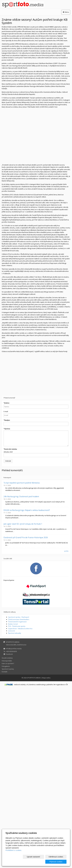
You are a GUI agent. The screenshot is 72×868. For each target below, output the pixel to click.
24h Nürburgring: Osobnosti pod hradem (21, 496)
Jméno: (7, 403)
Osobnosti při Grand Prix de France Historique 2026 (26, 537)
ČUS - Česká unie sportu (17, 626)
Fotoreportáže (7, 661)
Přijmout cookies (58, 862)
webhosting (41, 685)
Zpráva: (7, 429)
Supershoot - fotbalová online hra (20, 629)
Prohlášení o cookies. (14, 855)
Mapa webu (46, 678)
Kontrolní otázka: (10, 449)
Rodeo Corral (13, 624)
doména (32, 685)
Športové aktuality (15, 633)
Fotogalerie (6, 666)
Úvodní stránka (7, 658)
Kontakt (5, 672)
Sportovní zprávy (8, 669)
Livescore (12, 631)
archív (66, 551)
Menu (66, 12)
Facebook (9, 654)
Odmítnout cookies (38, 862)
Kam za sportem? (8, 663)
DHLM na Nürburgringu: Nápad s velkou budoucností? (27, 510)
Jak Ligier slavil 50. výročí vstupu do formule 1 (23, 524)
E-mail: (6, 411)
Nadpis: (7, 420)
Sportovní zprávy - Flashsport (19, 617)
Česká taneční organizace (17, 622)
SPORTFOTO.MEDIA (34, 678)
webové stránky (20, 685)
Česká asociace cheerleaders (19, 619)
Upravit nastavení (19, 862)
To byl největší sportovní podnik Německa (22, 483)
